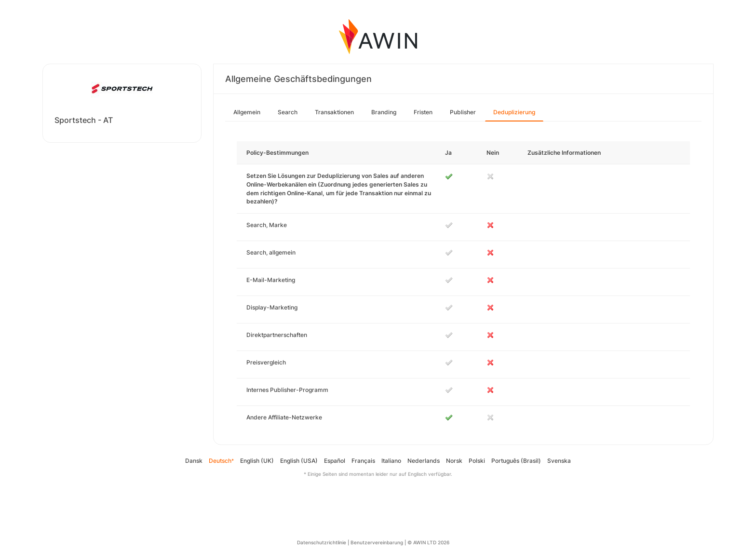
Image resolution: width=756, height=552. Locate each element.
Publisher (463, 112)
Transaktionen (334, 112)
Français (363, 461)
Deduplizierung (514, 112)
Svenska (559, 461)
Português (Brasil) (516, 461)
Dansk (194, 461)
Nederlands (424, 461)
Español (335, 461)
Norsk (454, 461)
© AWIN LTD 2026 (428, 542)
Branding (384, 112)
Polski (477, 461)
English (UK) (257, 461)
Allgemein (247, 112)
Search (288, 112)
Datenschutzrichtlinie (322, 542)
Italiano (391, 461)
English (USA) (299, 461)
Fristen (423, 112)
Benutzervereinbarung (377, 542)
